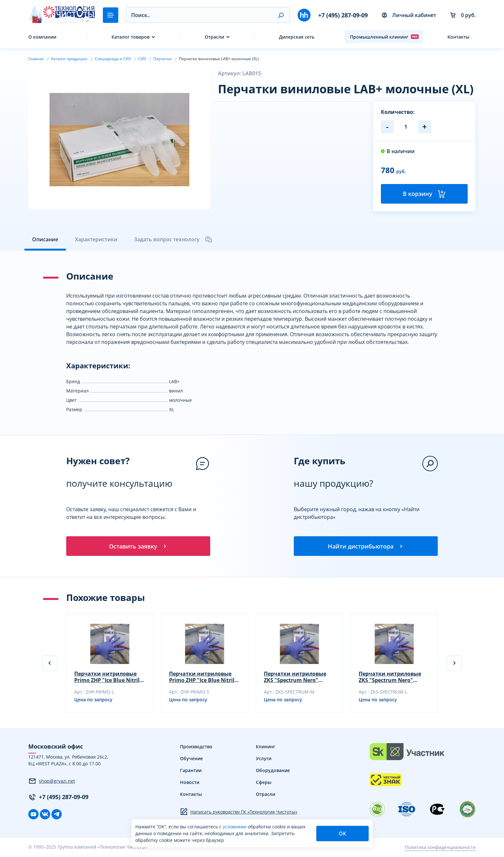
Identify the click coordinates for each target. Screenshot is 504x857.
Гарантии (191, 771)
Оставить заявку (138, 547)
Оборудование (273, 771)
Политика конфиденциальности (440, 848)
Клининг (265, 747)
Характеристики (96, 239)
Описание (45, 239)
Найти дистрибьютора (366, 547)
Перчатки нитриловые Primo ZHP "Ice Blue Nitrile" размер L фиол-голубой (110, 678)
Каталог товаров (130, 37)
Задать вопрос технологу (173, 239)
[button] (281, 15)
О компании (42, 37)
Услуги (264, 759)
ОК (342, 834)
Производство (196, 747)
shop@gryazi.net (52, 782)
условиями (235, 827)
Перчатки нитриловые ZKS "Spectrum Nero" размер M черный (295, 678)
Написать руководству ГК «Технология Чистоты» (239, 813)
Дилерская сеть (297, 37)
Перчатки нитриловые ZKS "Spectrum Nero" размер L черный (390, 678)
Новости (190, 783)
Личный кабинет (409, 15)
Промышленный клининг (384, 37)
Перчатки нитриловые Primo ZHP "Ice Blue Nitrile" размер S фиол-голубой (204, 678)
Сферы (264, 783)
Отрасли (214, 37)
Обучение (191, 759)
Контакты (458, 37)
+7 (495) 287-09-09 (343, 15)
